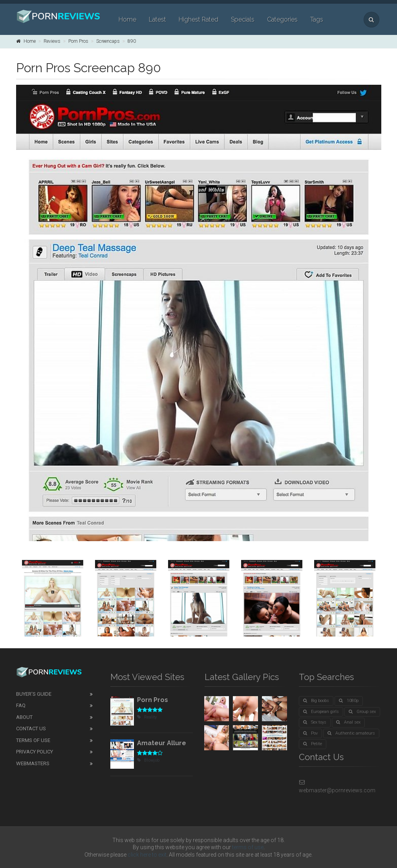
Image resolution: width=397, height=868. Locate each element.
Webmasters (33, 763)
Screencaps (108, 41)
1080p (349, 701)
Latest (157, 19)
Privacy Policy (35, 752)
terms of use (248, 847)
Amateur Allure (162, 743)
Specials (243, 19)
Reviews (52, 41)
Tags (317, 19)
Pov (310, 733)
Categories (282, 19)
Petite (313, 744)
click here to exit (147, 855)
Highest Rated (198, 19)
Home (127, 19)
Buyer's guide (34, 694)
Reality (147, 717)
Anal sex (348, 722)
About (24, 717)
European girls (321, 712)
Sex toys (315, 722)
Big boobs (316, 701)
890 (132, 41)
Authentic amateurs (351, 733)
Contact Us (31, 728)
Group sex (362, 712)
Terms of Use (33, 740)
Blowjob (148, 760)
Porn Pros (78, 41)
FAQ (21, 705)
